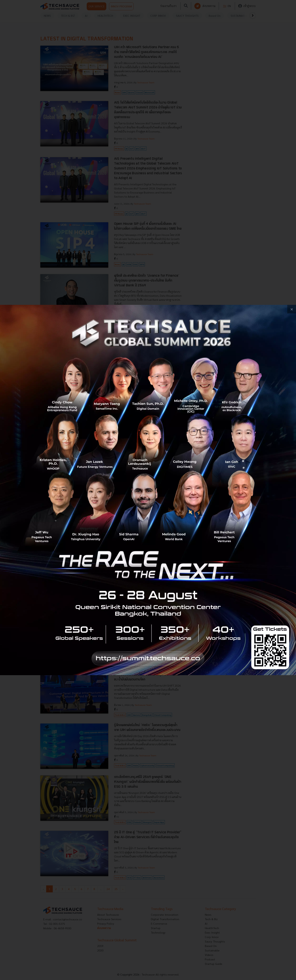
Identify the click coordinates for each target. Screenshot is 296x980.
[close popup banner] (292, 309)
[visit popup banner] (148, 490)
